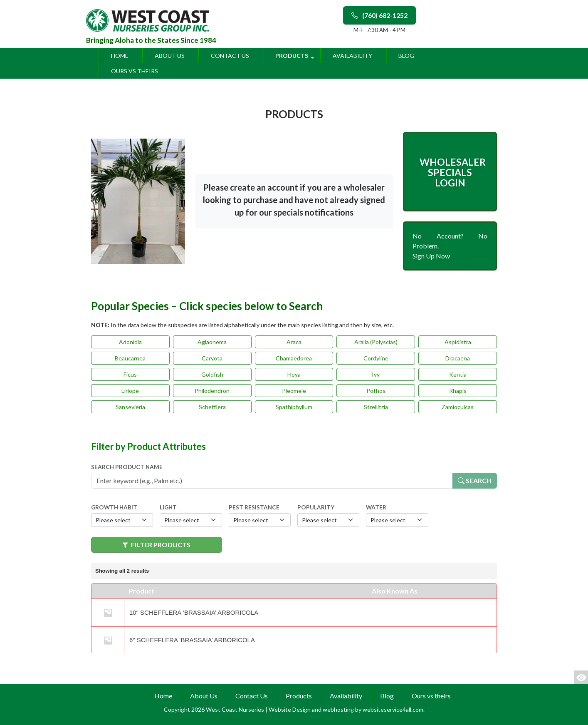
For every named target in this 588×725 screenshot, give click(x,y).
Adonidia (130, 342)
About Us (170, 56)
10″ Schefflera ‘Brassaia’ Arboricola (194, 612)
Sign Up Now (431, 256)
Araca (294, 342)
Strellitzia (376, 407)
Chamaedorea (294, 358)
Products (292, 56)
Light (168, 507)
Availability (352, 56)
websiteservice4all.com (393, 709)
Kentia (458, 374)
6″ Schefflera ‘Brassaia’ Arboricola (192, 640)
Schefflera (212, 407)
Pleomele (294, 391)
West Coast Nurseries (236, 709)
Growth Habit (114, 507)
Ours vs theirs (135, 71)
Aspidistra (458, 342)
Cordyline (376, 358)
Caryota (212, 358)
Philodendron (212, 391)
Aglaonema (212, 342)
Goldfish (212, 374)
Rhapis (458, 391)
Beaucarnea (130, 358)
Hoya (294, 374)
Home (120, 56)
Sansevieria (130, 407)
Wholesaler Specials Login (453, 173)
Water (376, 507)
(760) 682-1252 (379, 15)
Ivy (376, 374)
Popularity (316, 507)
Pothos (376, 391)
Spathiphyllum (294, 407)
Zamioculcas (458, 407)
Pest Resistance (254, 507)
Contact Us (230, 56)
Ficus (130, 374)
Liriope (130, 391)
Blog (406, 56)
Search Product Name (127, 467)
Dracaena (458, 358)
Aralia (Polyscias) (376, 342)
